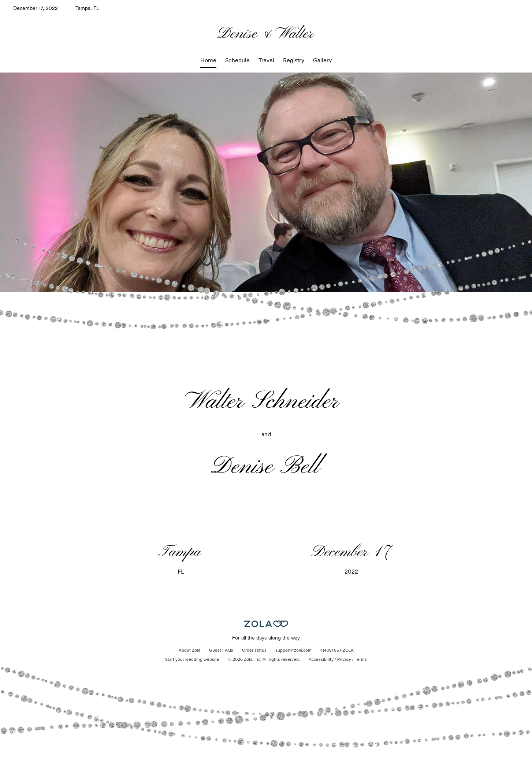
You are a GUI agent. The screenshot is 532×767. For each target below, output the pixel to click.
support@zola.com (293, 651)
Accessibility (321, 660)
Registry (294, 60)
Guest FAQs (221, 651)
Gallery (322, 60)
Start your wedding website (192, 660)
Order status (254, 651)
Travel (266, 60)
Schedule (237, 60)
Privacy (344, 660)
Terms (361, 660)
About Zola (189, 651)
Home (208, 60)
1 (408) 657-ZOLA (337, 651)
